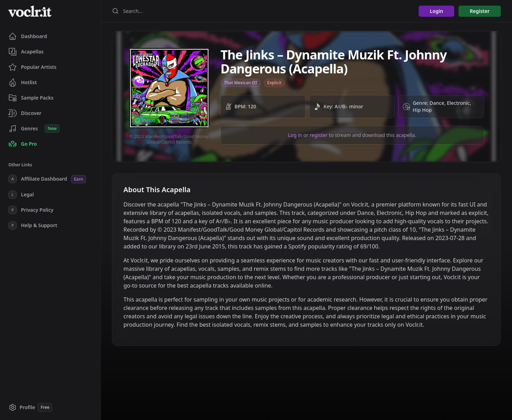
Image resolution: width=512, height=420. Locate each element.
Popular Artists (32, 67)
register (318, 135)
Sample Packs (31, 98)
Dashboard (28, 36)
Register (480, 11)
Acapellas (26, 52)
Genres (34, 129)
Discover (25, 113)
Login (436, 11)
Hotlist (23, 82)
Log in (295, 135)
